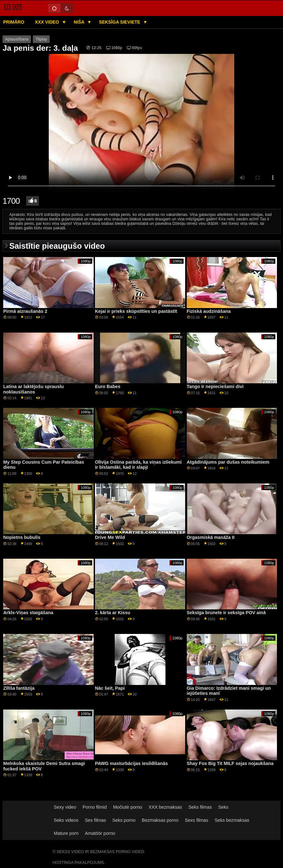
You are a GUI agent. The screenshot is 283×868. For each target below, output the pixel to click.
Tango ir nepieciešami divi (215, 386)
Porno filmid (95, 807)
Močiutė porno (128, 807)
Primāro (14, 22)
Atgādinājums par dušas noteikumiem (228, 462)
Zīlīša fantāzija (19, 688)
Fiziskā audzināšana (209, 311)
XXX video (48, 22)
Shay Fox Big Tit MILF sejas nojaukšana (230, 763)
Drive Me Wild (110, 537)
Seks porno (124, 820)
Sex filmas (95, 820)
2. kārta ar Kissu (113, 613)
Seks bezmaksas (232, 820)
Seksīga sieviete (120, 22)
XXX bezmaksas (165, 807)
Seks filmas (200, 807)
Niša (80, 22)
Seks (223, 807)
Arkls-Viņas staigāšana (28, 613)
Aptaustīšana (17, 39)
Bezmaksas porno (160, 820)
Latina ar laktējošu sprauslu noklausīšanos (33, 389)
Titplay (41, 39)
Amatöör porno (100, 833)
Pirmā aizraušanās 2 (25, 311)
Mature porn (66, 833)
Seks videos (66, 820)
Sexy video (65, 807)
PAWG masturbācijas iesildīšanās (131, 763)
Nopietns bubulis (22, 537)
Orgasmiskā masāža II (211, 537)
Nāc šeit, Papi (110, 688)
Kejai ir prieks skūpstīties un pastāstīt (136, 311)
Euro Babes (108, 386)
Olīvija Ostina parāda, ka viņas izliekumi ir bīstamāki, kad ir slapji (138, 465)
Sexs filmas (196, 820)
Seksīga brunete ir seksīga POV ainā (226, 613)
